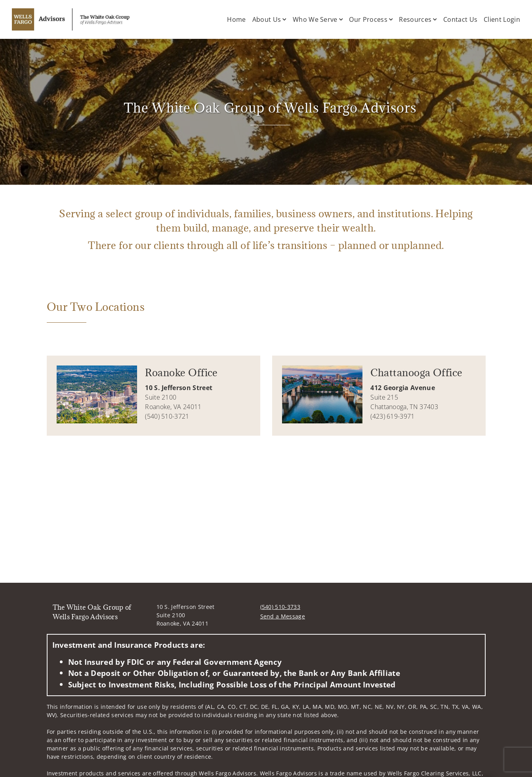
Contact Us (460, 19)
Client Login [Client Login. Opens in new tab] (502, 19)
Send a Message (283, 616)
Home (236, 19)
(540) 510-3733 (280, 607)
